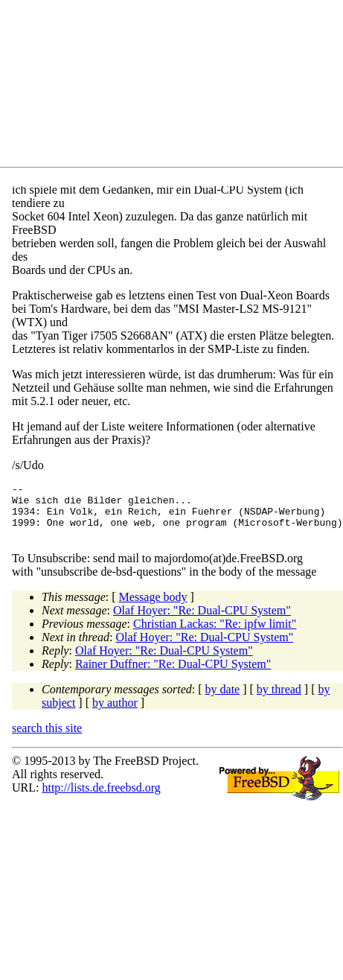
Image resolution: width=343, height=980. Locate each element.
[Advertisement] (145, 86)
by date (223, 700)
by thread (279, 700)
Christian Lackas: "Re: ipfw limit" (215, 635)
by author (115, 714)
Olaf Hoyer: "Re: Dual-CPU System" (202, 621)
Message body (153, 608)
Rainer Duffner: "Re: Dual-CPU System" (173, 675)
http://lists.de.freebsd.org (101, 799)
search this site (47, 739)
